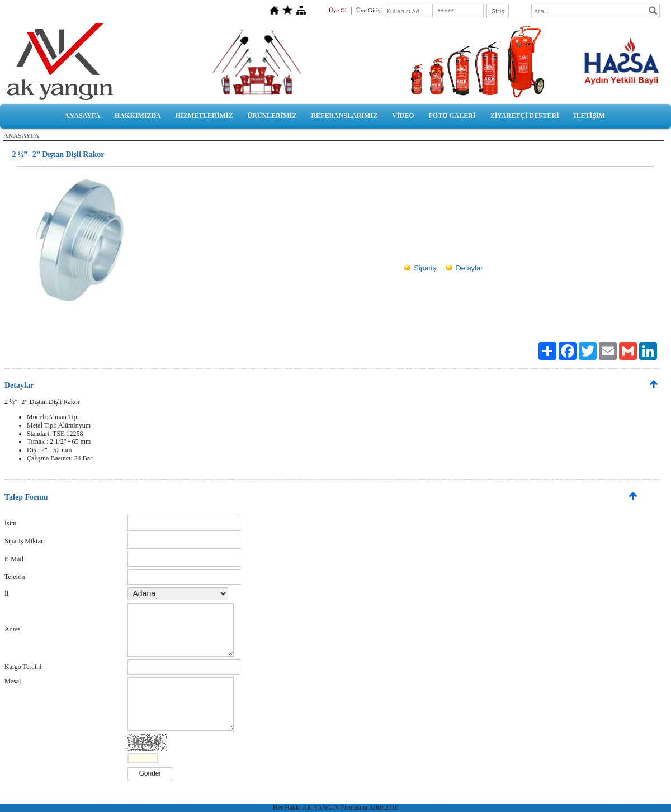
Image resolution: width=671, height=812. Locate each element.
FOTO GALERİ (452, 116)
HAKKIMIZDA (138, 116)
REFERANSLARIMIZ (344, 116)
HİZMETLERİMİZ (204, 116)
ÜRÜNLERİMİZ (272, 116)
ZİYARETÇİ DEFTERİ (525, 116)
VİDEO (403, 116)
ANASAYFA (82, 116)
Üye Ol (338, 10)
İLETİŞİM (589, 116)
